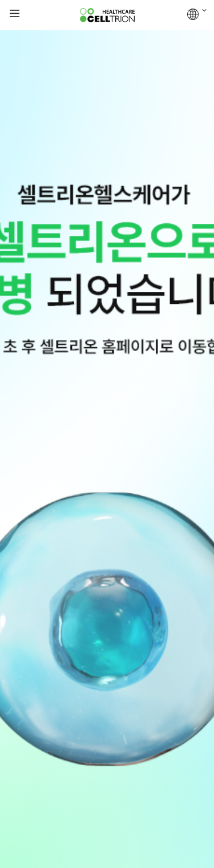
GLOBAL (197, 14)
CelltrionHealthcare (107, 15)
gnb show (15, 14)
